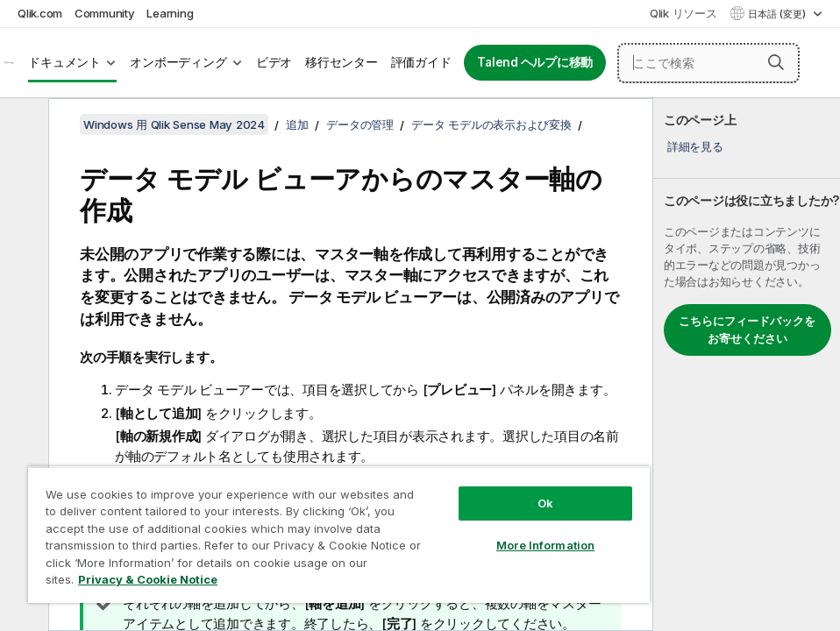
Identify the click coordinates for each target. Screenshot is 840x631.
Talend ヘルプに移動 (535, 62)
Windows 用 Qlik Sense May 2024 (174, 124)
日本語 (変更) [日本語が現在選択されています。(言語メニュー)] (778, 14)
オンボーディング (178, 62)
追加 (297, 124)
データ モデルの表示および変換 (491, 124)
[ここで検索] (708, 63)
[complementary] (747, 365)
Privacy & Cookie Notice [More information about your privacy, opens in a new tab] (148, 579)
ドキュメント (64, 62)
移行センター (342, 62)
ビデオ (274, 62)
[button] (776, 62)
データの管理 (360, 124)
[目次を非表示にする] (22, 125)
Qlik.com (40, 13)
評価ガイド (421, 62)
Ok (545, 503)
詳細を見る (695, 146)
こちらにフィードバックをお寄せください (747, 330)
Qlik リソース (683, 13)
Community (105, 13)
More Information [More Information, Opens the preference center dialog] (545, 545)
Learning (170, 13)
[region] (339, 535)
